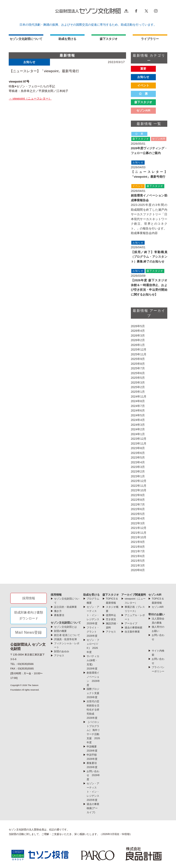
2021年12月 (139, 528)
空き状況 (111, 619)
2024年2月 (138, 429)
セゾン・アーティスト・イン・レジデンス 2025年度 (94, 792)
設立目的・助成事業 (65, 607)
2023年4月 (138, 462)
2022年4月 (138, 518)
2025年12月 (139, 350)
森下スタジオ (143, 102)
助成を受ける (67, 39)
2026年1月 (138, 345)
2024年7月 (138, 406)
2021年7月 (138, 551)
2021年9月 (138, 542)
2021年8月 (138, 547)
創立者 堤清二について (67, 635)
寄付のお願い (157, 614)
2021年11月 (139, 533)
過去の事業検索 (133, 628)
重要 (143, 69)
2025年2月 (138, 387)
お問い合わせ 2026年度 (93, 775)
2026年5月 (138, 326)
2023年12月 (139, 439)
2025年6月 (138, 373)
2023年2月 (138, 471)
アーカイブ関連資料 (134, 595)
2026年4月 (138, 331)
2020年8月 (138, 570)
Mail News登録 (29, 632)
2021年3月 (138, 565)
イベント (143, 85)
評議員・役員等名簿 (65, 639)
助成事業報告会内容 (144, 233)
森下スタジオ (109, 39)
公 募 (143, 94)
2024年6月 (138, 411)
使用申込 (111, 615)
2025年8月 (138, 364)
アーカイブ (131, 623)
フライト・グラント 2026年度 (93, 632)
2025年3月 (138, 383)
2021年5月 (138, 561)
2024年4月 (138, 420)
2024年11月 (139, 397)
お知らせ (143, 77)
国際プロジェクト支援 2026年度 (94, 693)
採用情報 (29, 598)
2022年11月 (139, 486)
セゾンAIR (143, 110)
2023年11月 (139, 444)
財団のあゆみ (62, 651)
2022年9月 (138, 495)
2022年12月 (139, 481)
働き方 (58, 611)
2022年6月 (138, 509)
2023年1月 (138, 476)
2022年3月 (138, 523)
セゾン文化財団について (26, 39)
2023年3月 (138, 467)
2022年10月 (139, 490)
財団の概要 (60, 631)
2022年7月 (138, 504)
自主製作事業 (132, 632)
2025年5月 (138, 378)
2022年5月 (138, 514)
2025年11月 (139, 354)
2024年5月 (138, 415)
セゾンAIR (155, 595)
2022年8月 (138, 500)
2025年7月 (138, 368)
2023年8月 (138, 448)
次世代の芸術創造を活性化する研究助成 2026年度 (93, 710)
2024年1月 (138, 434)
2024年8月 (138, 401)
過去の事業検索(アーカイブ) (93, 808)
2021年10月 (139, 537)
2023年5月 (138, 457)
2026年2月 (138, 340)
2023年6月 (138, 453)
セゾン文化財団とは (65, 627)
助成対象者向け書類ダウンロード (29, 615)
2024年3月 (138, 425)
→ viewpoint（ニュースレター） (30, 98)
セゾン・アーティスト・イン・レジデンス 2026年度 (94, 615)
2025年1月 (138, 392)
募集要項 (59, 615)
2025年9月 (138, 359)
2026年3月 (138, 336)
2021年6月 (138, 556)
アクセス (59, 655)
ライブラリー (150, 39)
